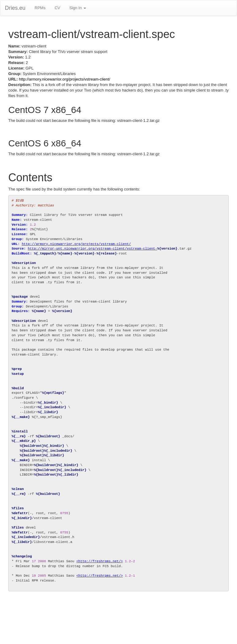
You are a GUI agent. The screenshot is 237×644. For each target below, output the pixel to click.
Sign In (77, 8)
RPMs (40, 8)
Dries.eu (15, 8)
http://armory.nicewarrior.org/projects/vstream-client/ (65, 79)
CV (57, 8)
